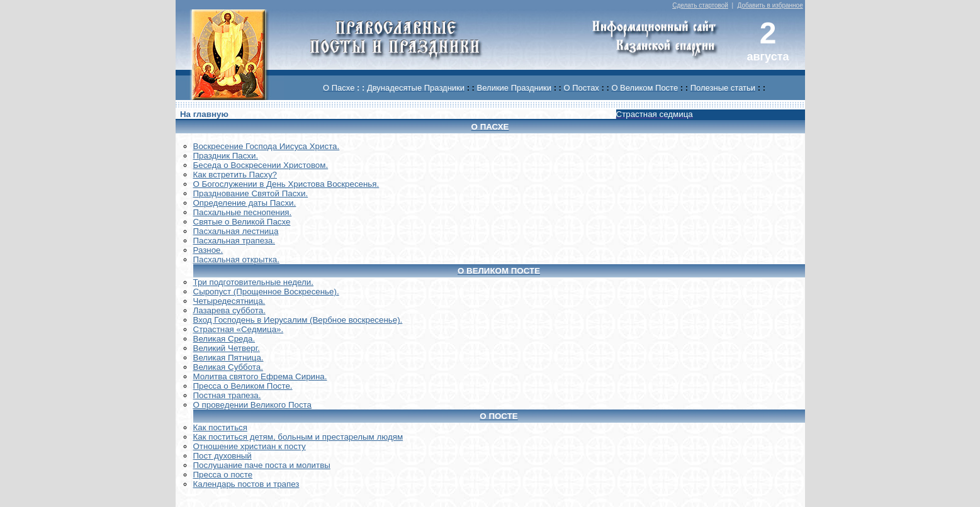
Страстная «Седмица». (239, 329)
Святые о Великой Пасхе (242, 222)
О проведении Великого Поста (253, 405)
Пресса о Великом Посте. (243, 386)
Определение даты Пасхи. (245, 203)
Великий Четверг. (227, 348)
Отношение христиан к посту (250, 446)
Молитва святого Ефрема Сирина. (260, 376)
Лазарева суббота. (229, 310)
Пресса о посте (223, 475)
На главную (204, 114)
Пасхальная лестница (236, 231)
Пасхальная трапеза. (234, 241)
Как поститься (220, 427)
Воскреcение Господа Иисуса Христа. (267, 146)
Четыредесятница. (229, 301)
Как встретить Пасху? (235, 175)
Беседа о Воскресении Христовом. (261, 165)
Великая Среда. (224, 339)
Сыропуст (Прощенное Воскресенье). (266, 292)
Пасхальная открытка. (236, 259)
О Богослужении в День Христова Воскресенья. (286, 184)
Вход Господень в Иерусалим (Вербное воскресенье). (298, 320)
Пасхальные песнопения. (243, 212)
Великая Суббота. (228, 367)
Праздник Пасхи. (226, 156)
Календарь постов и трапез (246, 484)
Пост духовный (222, 456)
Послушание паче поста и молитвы (262, 465)
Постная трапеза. (227, 395)
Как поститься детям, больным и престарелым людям (298, 437)
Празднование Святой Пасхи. (251, 193)
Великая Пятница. (228, 358)
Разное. (208, 250)
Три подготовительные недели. (254, 282)
